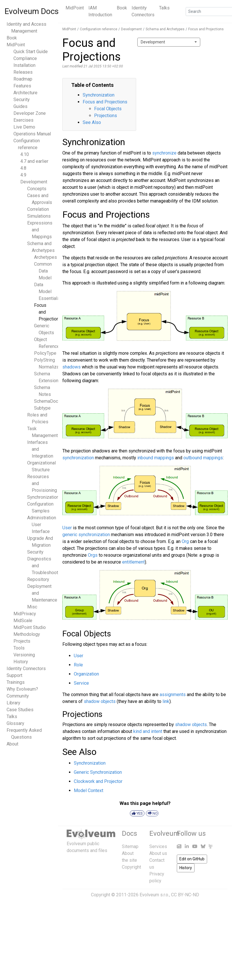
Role (78, 665)
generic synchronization (86, 535)
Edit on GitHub (192, 859)
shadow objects (100, 701)
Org (185, 541)
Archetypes (45, 257)
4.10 (25, 154)
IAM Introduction (100, 11)
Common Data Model (43, 271)
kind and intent (148, 731)
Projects (22, 641)
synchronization (78, 458)
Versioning (24, 655)
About (12, 744)
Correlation (38, 209)
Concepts (37, 189)
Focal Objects (108, 109)
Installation (24, 65)
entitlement (133, 562)
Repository (38, 579)
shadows (72, 367)
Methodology (27, 634)
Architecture (25, 93)
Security (22, 100)
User (67, 528)
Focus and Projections (206, 29)
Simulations (39, 216)
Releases (23, 72)
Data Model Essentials (47, 291)
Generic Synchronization (98, 772)
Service (81, 683)
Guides (20, 106)
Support (14, 675)
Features (22, 86)
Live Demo (24, 127)
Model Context (89, 790)
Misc (32, 607)
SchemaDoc (46, 401)
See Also (92, 122)
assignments (173, 695)
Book (122, 8)
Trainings (16, 682)
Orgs (93, 555)
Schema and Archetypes (165, 29)
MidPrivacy (25, 614)
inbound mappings (156, 458)
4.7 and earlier (34, 161)
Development (34, 182)
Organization (86, 674)
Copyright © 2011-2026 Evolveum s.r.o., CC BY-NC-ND (145, 895)
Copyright (131, 867)
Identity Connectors (143, 11)
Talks (164, 8)
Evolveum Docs (32, 11)
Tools (19, 648)
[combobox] (169, 42)
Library (13, 703)
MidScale (23, 621)
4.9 (23, 175)
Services (158, 846)
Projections (106, 116)
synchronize (164, 153)
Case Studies (20, 710)
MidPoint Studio (30, 627)
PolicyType (45, 353)
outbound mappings (203, 458)
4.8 (23, 168)
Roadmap (23, 79)
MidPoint (75, 8)
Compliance (25, 58)
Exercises (23, 120)
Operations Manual (32, 134)
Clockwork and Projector (98, 781)
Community (18, 696)
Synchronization (43, 497)
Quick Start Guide (31, 52)
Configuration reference (99, 29)
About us (158, 853)
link (166, 701)
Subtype (42, 408)
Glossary (15, 723)
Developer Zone (30, 113)
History (21, 662)
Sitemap (130, 846)
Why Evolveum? (22, 689)
